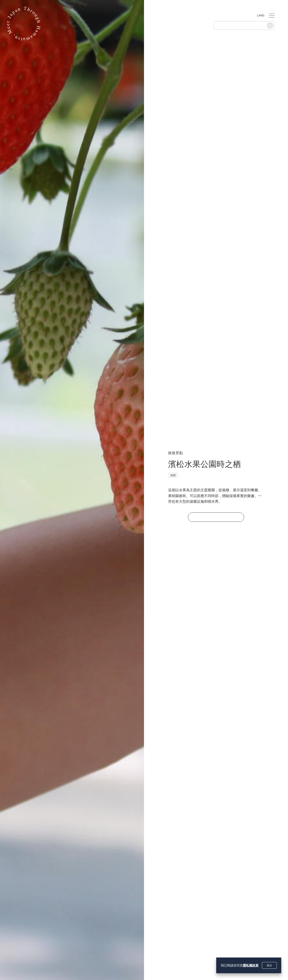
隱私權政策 (251, 965)
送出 (269, 965)
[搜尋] (270, 25)
